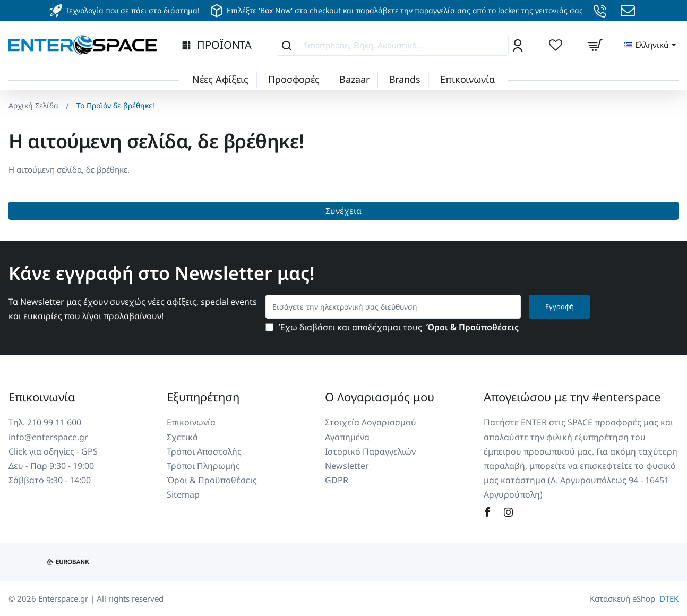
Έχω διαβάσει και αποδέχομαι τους (393, 327)
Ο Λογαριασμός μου (380, 397)
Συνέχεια (343, 211)
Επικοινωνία (42, 397)
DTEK (669, 598)
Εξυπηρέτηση (203, 397)
